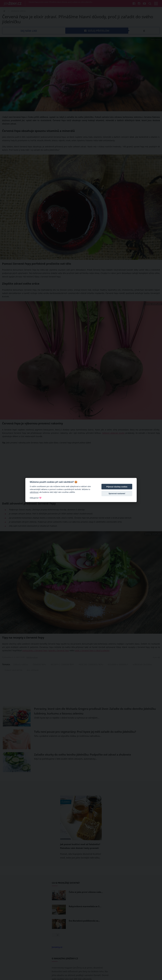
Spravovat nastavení (117, 493)
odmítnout (34, 492)
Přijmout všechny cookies (117, 487)
